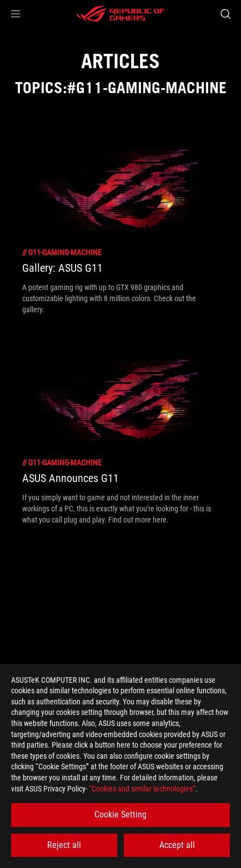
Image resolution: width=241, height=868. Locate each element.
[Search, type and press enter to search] (225, 14)
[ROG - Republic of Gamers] (120, 14)
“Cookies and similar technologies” (142, 789)
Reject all (64, 845)
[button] (16, 14)
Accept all (177, 845)
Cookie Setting (120, 814)
